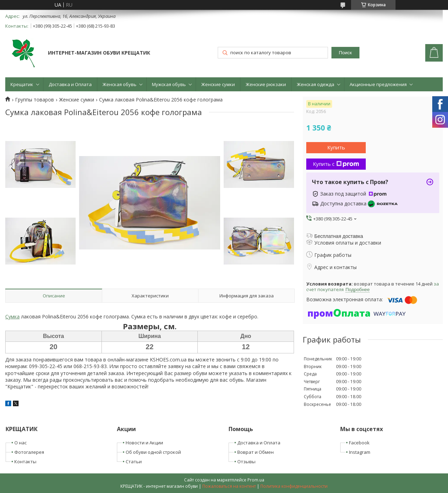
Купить (336, 147)
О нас (20, 443)
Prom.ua (256, 480)
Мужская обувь (169, 84)
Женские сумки (218, 84)
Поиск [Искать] (345, 53)
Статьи (134, 462)
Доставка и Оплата (70, 84)
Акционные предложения (378, 84)
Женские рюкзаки (266, 84)
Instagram (360, 452)
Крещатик (22, 84)
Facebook (359, 443)
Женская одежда (316, 84)
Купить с (336, 164)
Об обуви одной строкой (153, 452)
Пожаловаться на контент (229, 486)
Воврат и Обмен (255, 452)
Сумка (12, 316)
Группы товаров (34, 100)
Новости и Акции (144, 443)
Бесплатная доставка (339, 236)
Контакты (25, 462)
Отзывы (246, 462)
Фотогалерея (29, 452)
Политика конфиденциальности (294, 486)
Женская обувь (120, 84)
